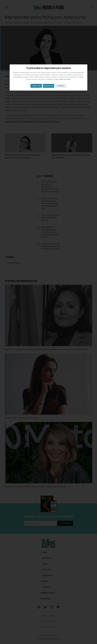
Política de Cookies (65, 79)
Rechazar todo (49, 86)
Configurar (61, 86)
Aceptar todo (36, 86)
